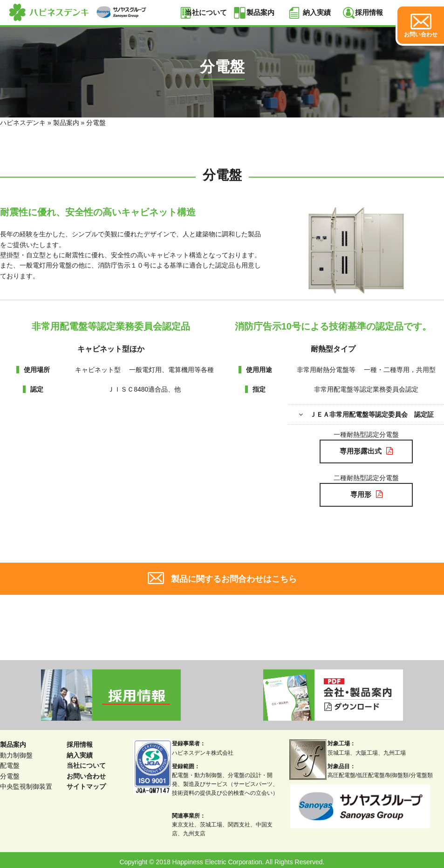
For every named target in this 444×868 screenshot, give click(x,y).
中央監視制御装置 (26, 783)
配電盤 (10, 762)
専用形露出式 (366, 450)
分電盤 (10, 772)
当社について (206, 12)
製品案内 (260, 12)
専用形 (366, 492)
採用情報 (369, 12)
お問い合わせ (86, 772)
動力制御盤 (16, 751)
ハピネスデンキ (23, 123)
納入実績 (317, 12)
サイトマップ (86, 783)
